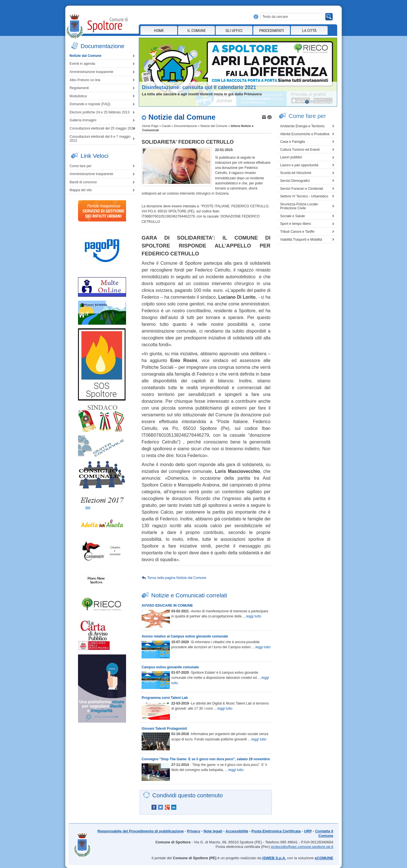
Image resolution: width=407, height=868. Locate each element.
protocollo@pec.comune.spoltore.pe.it (302, 847)
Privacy (194, 831)
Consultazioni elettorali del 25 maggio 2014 (102, 128)
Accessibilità (237, 831)
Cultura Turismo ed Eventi (300, 150)
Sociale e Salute (293, 216)
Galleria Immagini (83, 120)
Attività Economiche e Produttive (305, 134)
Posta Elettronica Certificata (276, 831)
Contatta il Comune (324, 833)
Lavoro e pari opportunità (299, 165)
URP (308, 831)
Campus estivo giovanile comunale (170, 667)
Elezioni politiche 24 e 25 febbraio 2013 (99, 112)
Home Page (150, 126)
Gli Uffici (234, 31)
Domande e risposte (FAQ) (90, 104)
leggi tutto (254, 616)
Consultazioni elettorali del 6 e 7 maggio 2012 (100, 139)
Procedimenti (272, 31)
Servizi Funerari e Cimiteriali (302, 189)
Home (159, 31)
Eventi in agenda (82, 64)
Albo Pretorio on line (85, 80)
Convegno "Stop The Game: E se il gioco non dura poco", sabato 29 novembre (206, 759)
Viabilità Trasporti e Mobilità (301, 240)
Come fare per (81, 166)
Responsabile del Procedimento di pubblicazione (141, 831)
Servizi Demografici (295, 181)
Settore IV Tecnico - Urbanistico (304, 196)
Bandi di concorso (83, 182)
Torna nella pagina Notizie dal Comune (177, 578)
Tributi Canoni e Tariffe (297, 232)
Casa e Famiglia (293, 142)
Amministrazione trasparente (91, 72)
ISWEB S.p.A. (274, 858)
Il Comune (197, 31)
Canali (166, 126)
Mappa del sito (81, 190)
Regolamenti (79, 88)
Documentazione (185, 126)
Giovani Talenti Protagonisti (164, 729)
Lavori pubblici (291, 157)
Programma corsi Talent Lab (165, 698)
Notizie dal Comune (85, 56)
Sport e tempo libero (295, 224)
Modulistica (78, 96)
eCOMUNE (324, 858)
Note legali (213, 831)
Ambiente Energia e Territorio (302, 126)
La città (309, 31)
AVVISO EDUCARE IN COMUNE (167, 606)
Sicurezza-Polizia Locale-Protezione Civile (299, 206)
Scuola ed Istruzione (296, 173)
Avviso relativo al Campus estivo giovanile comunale (185, 636)
